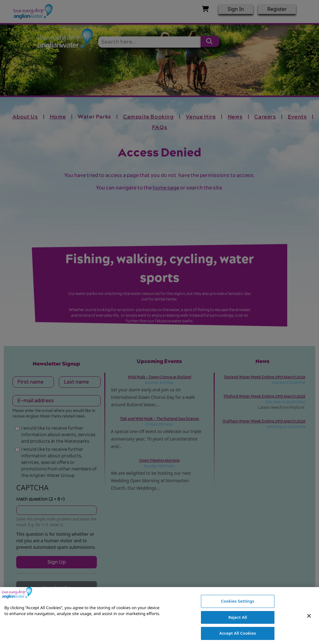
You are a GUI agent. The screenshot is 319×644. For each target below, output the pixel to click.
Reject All (238, 626)
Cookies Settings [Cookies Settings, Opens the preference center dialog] (238, 610)
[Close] (309, 625)
